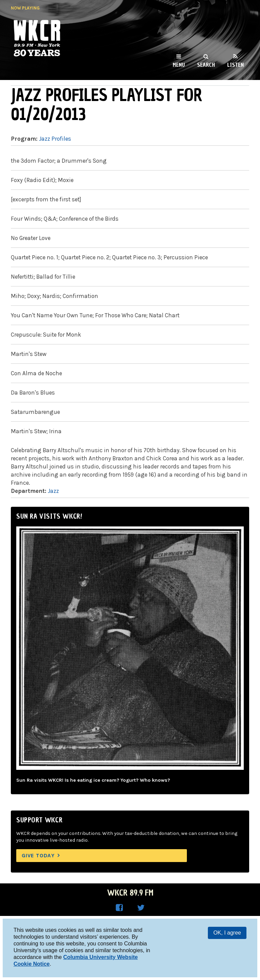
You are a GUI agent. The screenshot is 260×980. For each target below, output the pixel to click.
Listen (235, 65)
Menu (179, 65)
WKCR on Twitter (141, 908)
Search (206, 65)
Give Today (38, 855)
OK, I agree (227, 933)
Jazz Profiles (55, 139)
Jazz (53, 491)
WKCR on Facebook (119, 908)
